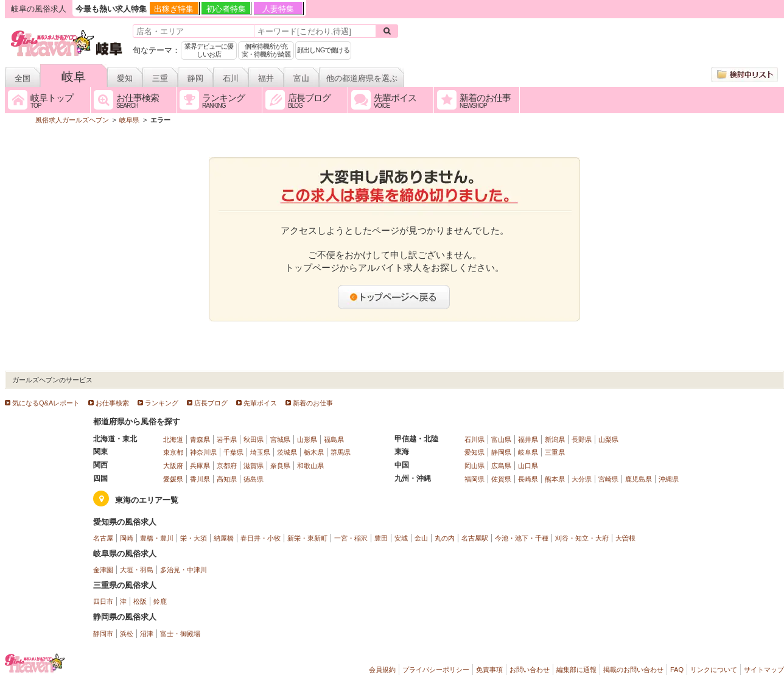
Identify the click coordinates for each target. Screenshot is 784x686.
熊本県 (555, 479)
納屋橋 (224, 538)
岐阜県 (528, 452)
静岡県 (501, 452)
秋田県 (254, 439)
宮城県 (280, 439)
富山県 (501, 439)
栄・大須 (194, 538)
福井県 (528, 439)
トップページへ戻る (394, 297)
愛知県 (474, 452)
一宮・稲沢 (351, 538)
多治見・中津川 (184, 570)
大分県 (582, 479)
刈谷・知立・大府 (582, 538)
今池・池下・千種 (522, 538)
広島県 (501, 466)
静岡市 (103, 634)
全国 (23, 78)
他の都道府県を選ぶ (362, 78)
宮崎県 (608, 479)
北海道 (173, 439)
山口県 (528, 466)
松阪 (140, 601)
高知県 (227, 479)
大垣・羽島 (137, 570)
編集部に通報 (576, 670)
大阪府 (173, 466)
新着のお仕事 (313, 403)
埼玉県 (260, 452)
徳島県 (254, 479)
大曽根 (625, 538)
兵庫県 (200, 466)
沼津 (147, 634)
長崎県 (528, 479)
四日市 (103, 601)
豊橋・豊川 (157, 538)
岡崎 (127, 538)
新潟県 (555, 439)
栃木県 (314, 452)
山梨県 (608, 439)
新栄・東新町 (307, 538)
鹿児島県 (639, 479)
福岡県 (474, 479)
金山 (421, 538)
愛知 (125, 78)
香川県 (200, 479)
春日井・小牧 (261, 538)
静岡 (195, 78)
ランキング (162, 403)
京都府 (227, 466)
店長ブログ (211, 403)
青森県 (200, 439)
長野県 (582, 439)
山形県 (307, 439)
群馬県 (341, 452)
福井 (266, 78)
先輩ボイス (260, 403)
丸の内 (445, 538)
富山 (301, 78)
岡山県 (474, 466)
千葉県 (233, 452)
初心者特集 (226, 9)
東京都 (173, 452)
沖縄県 (669, 479)
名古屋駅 (475, 538)
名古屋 (103, 538)
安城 (401, 538)
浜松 (127, 634)
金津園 (103, 570)
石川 (231, 78)
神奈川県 (203, 452)
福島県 (334, 439)
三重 (160, 78)
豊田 (381, 538)
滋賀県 (254, 466)
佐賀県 (501, 479)
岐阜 (74, 77)
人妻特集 (278, 9)
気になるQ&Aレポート (46, 403)
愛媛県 (173, 479)
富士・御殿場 (180, 634)
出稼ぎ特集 (174, 9)
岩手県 (227, 439)
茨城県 (287, 452)
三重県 (555, 452)
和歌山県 (310, 466)
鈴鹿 (160, 601)
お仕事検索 (112, 403)
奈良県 (280, 466)
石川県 (474, 439)
